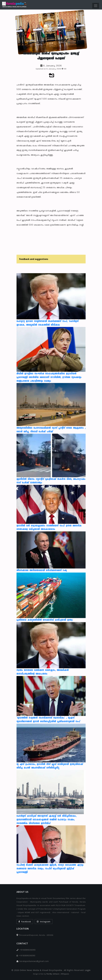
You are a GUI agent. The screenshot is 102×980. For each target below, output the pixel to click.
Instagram (44, 922)
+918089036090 (27, 950)
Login (88, 970)
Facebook (25, 922)
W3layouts (65, 974)
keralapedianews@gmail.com (34, 961)
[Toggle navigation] (96, 6)
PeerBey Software (53, 974)
